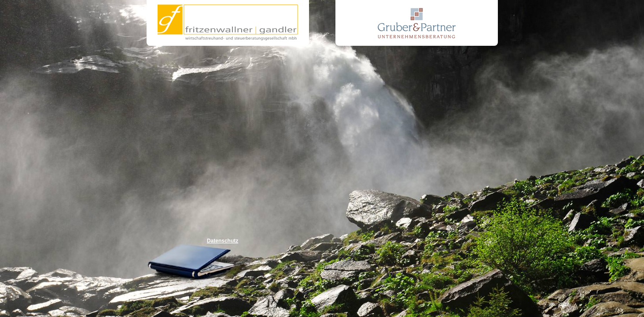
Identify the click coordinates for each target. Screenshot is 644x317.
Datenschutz (223, 241)
